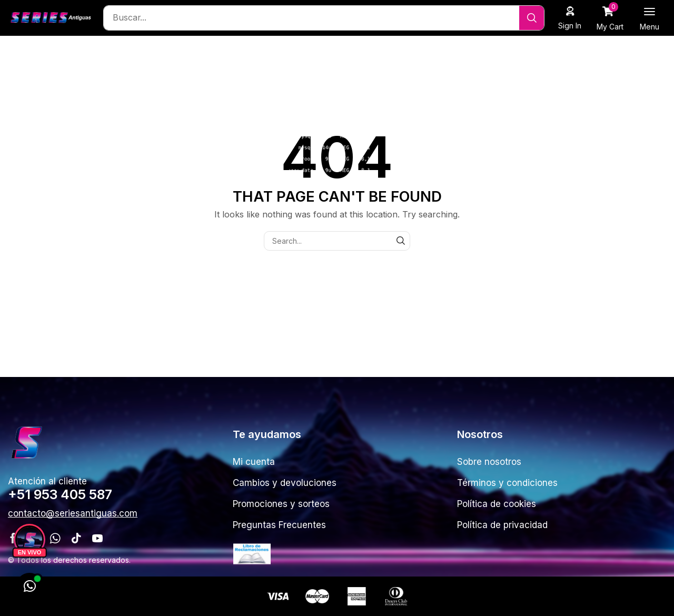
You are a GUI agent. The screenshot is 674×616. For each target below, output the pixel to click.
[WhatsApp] (29, 587)
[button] (570, 18)
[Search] (532, 18)
